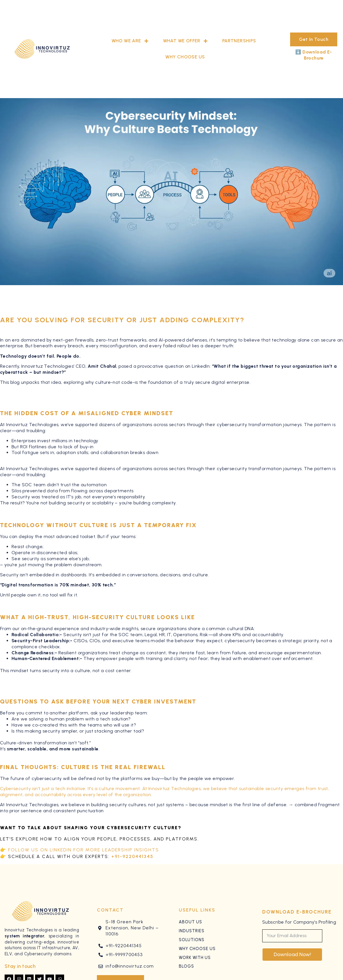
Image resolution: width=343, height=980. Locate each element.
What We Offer (185, 41)
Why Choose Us (185, 57)
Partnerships (239, 41)
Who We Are (130, 41)
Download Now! (292, 954)
